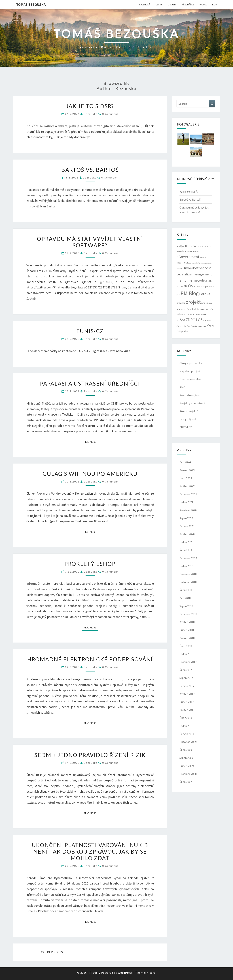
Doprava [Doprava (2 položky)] (196, 251)
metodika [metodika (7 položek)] (200, 280)
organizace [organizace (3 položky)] (208, 286)
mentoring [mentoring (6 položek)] (184, 280)
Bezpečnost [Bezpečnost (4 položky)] (192, 246)
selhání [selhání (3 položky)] (180, 314)
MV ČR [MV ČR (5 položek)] (188, 286)
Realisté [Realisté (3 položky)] (195, 309)
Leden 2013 (186, 726)
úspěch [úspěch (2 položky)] (210, 321)
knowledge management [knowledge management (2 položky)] (202, 263)
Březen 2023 (187, 470)
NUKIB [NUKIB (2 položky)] (199, 286)
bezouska (91, 114)
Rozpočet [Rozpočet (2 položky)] (209, 309)
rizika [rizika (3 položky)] (202, 309)
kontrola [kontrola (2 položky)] (180, 269)
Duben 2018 (187, 630)
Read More (91, 442)
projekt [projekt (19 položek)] (193, 302)
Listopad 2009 (188, 742)
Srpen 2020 (186, 518)
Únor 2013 (186, 718)
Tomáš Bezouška (31, 4)
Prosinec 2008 (188, 774)
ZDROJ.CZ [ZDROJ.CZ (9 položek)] (194, 320)
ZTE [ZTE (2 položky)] (205, 321)
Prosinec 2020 (188, 510)
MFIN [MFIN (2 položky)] (210, 281)
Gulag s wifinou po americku (90, 474)
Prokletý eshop (90, 564)
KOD (215, 5)
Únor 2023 (186, 478)
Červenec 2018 (188, 614)
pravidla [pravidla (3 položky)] (181, 303)
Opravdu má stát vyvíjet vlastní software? (90, 242)
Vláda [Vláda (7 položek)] (181, 320)
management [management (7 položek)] (202, 274)
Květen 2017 (187, 694)
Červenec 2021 (188, 494)
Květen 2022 (187, 486)
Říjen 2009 (186, 750)
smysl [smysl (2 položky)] (186, 314)
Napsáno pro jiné (190, 371)
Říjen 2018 (186, 590)
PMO (182, 387)
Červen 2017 (187, 686)
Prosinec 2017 (188, 662)
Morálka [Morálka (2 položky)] (180, 286)
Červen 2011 (187, 734)
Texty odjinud (188, 419)
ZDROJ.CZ (186, 427)
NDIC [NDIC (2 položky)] (194, 286)
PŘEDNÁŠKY (188, 5)
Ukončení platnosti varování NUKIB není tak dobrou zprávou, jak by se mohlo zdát (90, 851)
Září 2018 (185, 598)
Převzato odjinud (190, 395)
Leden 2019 (186, 566)
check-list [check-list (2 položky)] (204, 246)
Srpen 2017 (186, 678)
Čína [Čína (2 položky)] (188, 326)
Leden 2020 (186, 542)
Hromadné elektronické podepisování (90, 659)
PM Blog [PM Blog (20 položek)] (190, 293)
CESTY (159, 5)
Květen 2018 (187, 622)
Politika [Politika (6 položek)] (205, 294)
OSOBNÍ (172, 5)
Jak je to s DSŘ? (90, 106)
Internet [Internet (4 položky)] (182, 262)
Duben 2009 (187, 766)
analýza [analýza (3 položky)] (181, 246)
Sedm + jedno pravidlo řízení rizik (90, 755)
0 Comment (110, 114)
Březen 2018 (187, 638)
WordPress (125, 973)
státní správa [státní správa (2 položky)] (195, 314)
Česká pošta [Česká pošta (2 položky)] (181, 326)
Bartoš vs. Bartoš (90, 170)
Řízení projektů (189, 411)
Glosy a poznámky (191, 363)
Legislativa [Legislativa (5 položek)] (184, 274)
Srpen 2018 (186, 606)
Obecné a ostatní (190, 379)
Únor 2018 (186, 646)
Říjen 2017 (186, 670)
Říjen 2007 (186, 782)
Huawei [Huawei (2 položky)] (203, 257)
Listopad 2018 (188, 582)
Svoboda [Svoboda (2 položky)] (204, 314)
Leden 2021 (186, 502)
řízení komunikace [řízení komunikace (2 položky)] (198, 326)
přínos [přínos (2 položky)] (188, 309)
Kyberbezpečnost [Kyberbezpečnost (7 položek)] (198, 268)
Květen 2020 (187, 534)
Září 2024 (185, 462)
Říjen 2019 (186, 550)
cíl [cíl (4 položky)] (210, 246)
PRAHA (203, 5)
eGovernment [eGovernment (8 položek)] (188, 257)
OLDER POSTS (52, 952)
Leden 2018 (186, 654)
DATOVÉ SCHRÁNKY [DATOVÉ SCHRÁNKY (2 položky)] (184, 251)
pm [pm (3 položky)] (178, 294)
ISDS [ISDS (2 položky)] (189, 263)
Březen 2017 (187, 710)
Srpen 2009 (186, 758)
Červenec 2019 (188, 558)
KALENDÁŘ (145, 5)
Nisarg (151, 973)
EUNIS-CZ (90, 331)
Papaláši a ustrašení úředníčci (90, 383)
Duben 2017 (187, 702)
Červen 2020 (187, 526)
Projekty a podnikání (192, 403)
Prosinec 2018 (188, 574)
